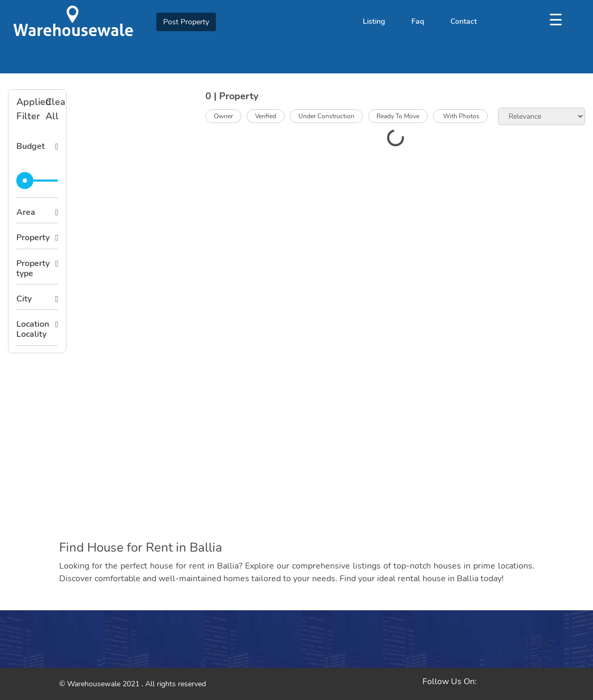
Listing (374, 21)
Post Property (186, 22)
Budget (31, 146)
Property (33, 238)
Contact (464, 21)
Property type (33, 268)
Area (26, 212)
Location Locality (33, 329)
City (24, 299)
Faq (418, 21)
